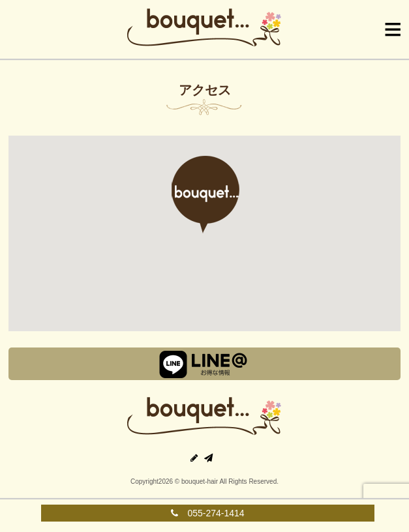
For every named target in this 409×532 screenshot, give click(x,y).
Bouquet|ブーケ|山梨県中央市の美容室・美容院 (205, 29)
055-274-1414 (207, 513)
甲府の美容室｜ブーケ (205, 418)
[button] (204, 195)
